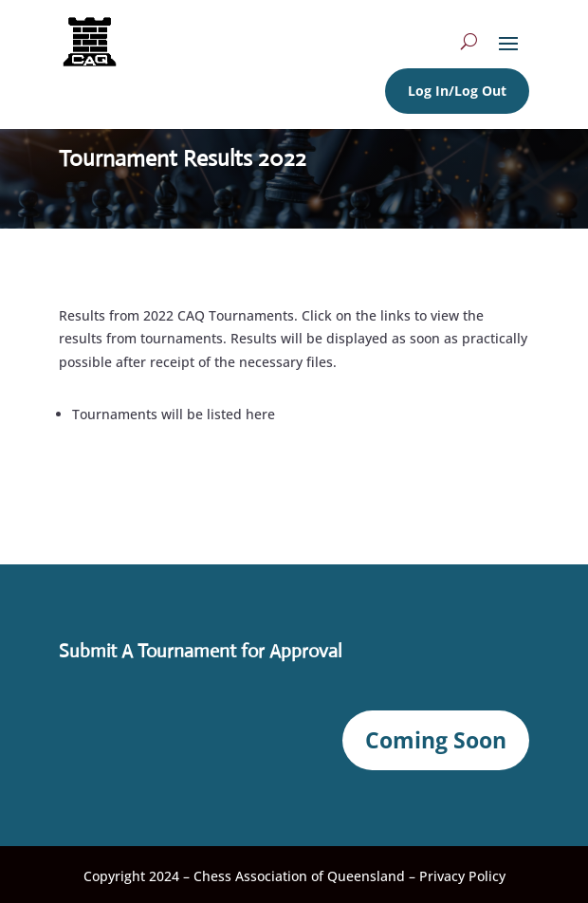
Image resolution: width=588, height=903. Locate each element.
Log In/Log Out (457, 91)
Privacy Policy (462, 876)
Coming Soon (436, 740)
